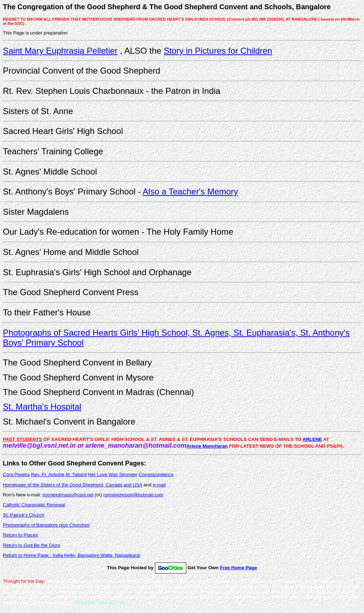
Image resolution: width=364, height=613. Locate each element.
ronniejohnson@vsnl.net (68, 495)
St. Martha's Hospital (42, 407)
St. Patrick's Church (24, 515)
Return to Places (20, 535)
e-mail (159, 485)
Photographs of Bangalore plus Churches (46, 525)
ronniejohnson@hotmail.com (133, 495)
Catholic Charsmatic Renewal (34, 505)
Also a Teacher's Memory (190, 191)
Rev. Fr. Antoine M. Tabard (59, 475)
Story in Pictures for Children (218, 51)
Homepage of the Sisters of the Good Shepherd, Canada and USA (73, 485)
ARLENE (312, 439)
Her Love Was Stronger (113, 475)
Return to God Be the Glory (32, 545)
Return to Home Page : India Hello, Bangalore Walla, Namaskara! (72, 555)
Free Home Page (239, 568)
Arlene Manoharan (207, 446)
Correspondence (156, 475)
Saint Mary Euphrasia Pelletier (60, 51)
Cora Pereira (16, 475)
